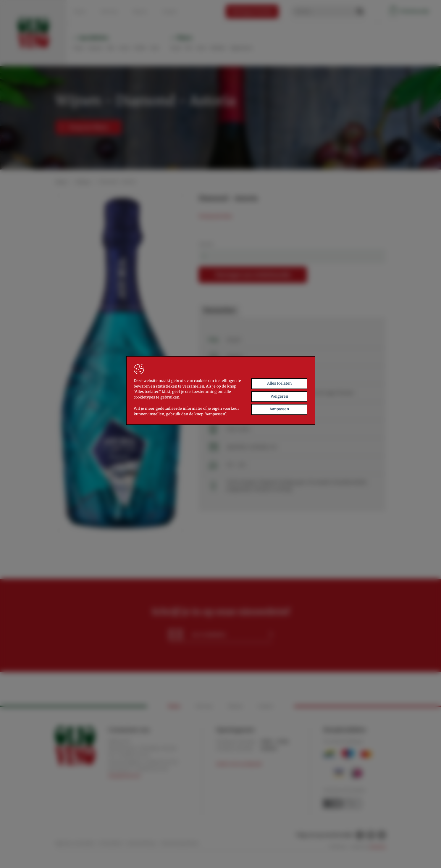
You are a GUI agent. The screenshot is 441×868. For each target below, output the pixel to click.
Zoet (155, 48)
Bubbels (218, 48)
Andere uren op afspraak (239, 764)
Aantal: (206, 244)
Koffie (140, 48)
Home (80, 12)
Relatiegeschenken (252, 11)
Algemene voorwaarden (75, 843)
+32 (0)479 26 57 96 (150, 769)
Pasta (79, 48)
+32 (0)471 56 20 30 (160, 762)
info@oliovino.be (124, 776)
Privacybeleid (110, 843)
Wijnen (184, 38)
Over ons (109, 12)
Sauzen (95, 48)
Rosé (201, 48)
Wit (189, 48)
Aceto (124, 48)
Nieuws (140, 12)
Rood (176, 48)
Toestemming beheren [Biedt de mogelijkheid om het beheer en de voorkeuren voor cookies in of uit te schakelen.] (180, 843)
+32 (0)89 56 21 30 (133, 755)
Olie (110, 48)
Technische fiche (215, 216)
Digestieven (241, 48)
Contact (169, 12)
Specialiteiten (94, 38)
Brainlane (378, 847)
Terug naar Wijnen (84, 127)
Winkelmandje (409, 11)
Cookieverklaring (140, 843)
